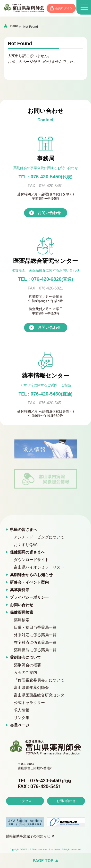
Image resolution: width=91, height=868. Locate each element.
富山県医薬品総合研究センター (41, 695)
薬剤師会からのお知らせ (31, 575)
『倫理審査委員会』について (39, 680)
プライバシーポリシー (29, 597)
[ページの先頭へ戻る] (45, 861)
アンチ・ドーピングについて (39, 537)
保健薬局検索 (22, 612)
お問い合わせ (49, 213)
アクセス (25, 801)
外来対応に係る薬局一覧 (35, 635)
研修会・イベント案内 (29, 582)
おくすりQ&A (26, 545)
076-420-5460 (45, 394)
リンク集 (22, 718)
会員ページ (20, 725)
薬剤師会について (25, 657)
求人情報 (22, 710)
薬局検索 (22, 620)
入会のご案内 (25, 673)
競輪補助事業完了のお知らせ (28, 836)
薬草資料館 (20, 590)
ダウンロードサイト (31, 560)
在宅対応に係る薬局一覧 (35, 642)
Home (14, 26)
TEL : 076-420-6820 (46, 279)
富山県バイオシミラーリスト (39, 567)
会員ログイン (64, 8)
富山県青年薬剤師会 (31, 688)
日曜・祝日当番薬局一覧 (35, 627)
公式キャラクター (29, 703)
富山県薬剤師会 (24, 8)
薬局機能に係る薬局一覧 (35, 650)
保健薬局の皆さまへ (27, 552)
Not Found (31, 27)
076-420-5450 (45, 177)
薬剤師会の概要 (27, 665)
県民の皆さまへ (24, 530)
